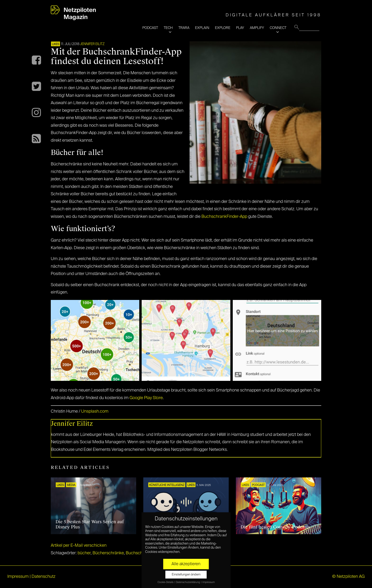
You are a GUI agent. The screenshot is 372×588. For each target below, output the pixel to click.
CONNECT (278, 28)
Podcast (258, 485)
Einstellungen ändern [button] (186, 575)
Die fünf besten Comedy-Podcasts (275, 527)
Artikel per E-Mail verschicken (79, 546)
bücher (84, 553)
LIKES (56, 44)
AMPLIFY (257, 28)
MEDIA (71, 485)
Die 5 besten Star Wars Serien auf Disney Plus (90, 524)
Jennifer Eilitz (92, 44)
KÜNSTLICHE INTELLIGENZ (167, 485)
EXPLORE (223, 28)
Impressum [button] (209, 582)
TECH (168, 28)
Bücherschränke (108, 553)
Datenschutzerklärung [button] (188, 582)
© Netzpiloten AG (348, 577)
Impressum (18, 577)
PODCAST (150, 28)
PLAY (240, 28)
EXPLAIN (202, 28)
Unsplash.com (95, 411)
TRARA (184, 28)
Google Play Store (146, 398)
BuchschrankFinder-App (224, 217)
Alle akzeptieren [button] (186, 564)
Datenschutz (44, 577)
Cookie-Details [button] (166, 582)
